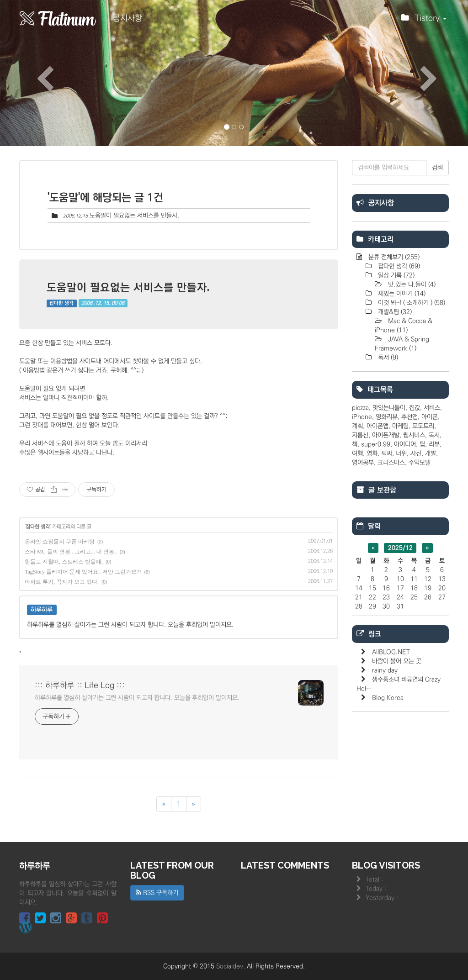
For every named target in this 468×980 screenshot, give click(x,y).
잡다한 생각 (61, 303)
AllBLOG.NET (391, 652)
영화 (372, 453)
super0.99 (376, 444)
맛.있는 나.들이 (411, 285)
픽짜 (387, 453)
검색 (437, 168)
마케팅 (400, 426)
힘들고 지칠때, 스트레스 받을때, (64, 562)
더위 (401, 453)
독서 (387, 358)
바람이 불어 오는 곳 (397, 661)
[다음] (194, 804)
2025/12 (400, 548)
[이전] (164, 804)
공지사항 (128, 18)
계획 (357, 426)
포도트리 (423, 426)
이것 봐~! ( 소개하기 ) (411, 303)
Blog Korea (388, 698)
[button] (35, 73)
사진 (416, 453)
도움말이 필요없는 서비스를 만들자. (134, 216)
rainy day (385, 670)
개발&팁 (394, 312)
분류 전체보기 (393, 257)
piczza (360, 408)
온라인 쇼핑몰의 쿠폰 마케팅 (60, 542)
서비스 (432, 408)
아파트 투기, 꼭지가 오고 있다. (62, 582)
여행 (357, 453)
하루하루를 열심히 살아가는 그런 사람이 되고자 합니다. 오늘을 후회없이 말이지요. (137, 698)
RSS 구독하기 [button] (157, 893)
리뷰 (434, 444)
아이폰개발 (386, 435)
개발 (431, 453)
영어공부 (363, 463)
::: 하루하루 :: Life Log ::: (80, 685)
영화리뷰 (387, 417)
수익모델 (420, 463)
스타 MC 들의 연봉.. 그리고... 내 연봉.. (71, 552)
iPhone (362, 417)
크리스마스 (391, 463)
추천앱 (409, 417)
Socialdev (230, 966)
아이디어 (405, 444)
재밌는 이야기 (401, 294)
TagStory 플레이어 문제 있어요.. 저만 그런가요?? (83, 572)
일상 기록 (395, 275)
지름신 (360, 435)
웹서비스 (414, 435)
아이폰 (430, 417)
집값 (415, 408)
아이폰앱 (378, 426)
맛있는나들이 (389, 408)
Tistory (424, 21)
